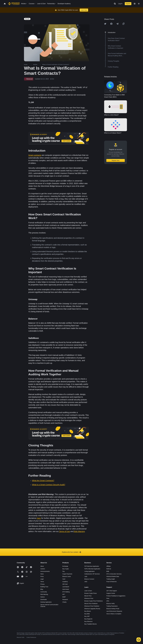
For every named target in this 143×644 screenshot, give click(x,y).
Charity (64, 602)
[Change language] (135, 4)
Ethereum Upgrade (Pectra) (92, 609)
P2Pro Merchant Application (92, 569)
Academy (65, 582)
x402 (86, 582)
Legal (42, 579)
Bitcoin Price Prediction (91, 604)
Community (44, 592)
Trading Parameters (112, 606)
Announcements (45, 571)
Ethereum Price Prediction (92, 606)
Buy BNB (87, 614)
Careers (43, 569)
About (42, 566)
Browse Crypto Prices (91, 593)
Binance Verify (111, 604)
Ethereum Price (89, 598)
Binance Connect (89, 579)
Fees (108, 598)
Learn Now (84, 10)
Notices (43, 597)
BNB (108, 571)
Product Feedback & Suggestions (116, 596)
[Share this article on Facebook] (111, 24)
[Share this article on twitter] (105, 24)
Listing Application (90, 571)
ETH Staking (66, 592)
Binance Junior (67, 576)
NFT (64, 594)
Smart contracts (35, 155)
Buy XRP (87, 616)
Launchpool (66, 587)
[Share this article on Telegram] (117, 24)
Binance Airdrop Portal (113, 609)
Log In (120, 4)
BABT (64, 597)
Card (64, 579)
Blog (42, 589)
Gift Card (65, 584)
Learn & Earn (88, 591)
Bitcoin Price (88, 596)
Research (65, 599)
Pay (63, 571)
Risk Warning (79, 531)
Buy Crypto (66, 569)
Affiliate (109, 566)
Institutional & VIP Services (92, 574)
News (42, 574)
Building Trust (44, 587)
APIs (108, 601)
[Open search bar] (114, 4)
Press (42, 576)
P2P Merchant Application (92, 566)
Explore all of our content (72, 552)
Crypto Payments (67, 574)
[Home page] (14, 4)
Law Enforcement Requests (114, 611)
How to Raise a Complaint (114, 614)
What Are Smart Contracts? (43, 481)
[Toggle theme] (139, 4)
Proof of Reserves (112, 582)
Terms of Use (65, 531)
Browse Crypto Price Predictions (94, 601)
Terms (42, 582)
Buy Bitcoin (88, 611)
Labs (86, 576)
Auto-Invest (66, 589)
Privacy (42, 584)
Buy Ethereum (89, 621)
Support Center (111, 593)
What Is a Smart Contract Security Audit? (49, 485)
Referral (109, 569)
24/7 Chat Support (112, 591)
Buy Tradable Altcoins (91, 624)
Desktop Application (46, 602)
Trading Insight (111, 579)
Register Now (116, 160)
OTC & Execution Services (114, 574)
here (39, 518)
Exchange (65, 566)
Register (128, 4)
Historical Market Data (113, 576)
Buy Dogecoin (88, 619)
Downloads (44, 599)
